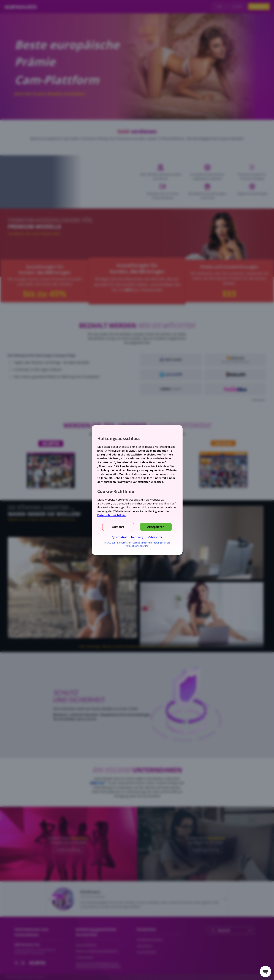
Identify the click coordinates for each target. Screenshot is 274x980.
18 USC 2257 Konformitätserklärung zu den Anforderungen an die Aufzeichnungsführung (137, 544)
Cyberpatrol (119, 537)
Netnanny (137, 537)
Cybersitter (155, 537)
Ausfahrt (118, 527)
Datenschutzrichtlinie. (112, 515)
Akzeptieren (156, 527)
